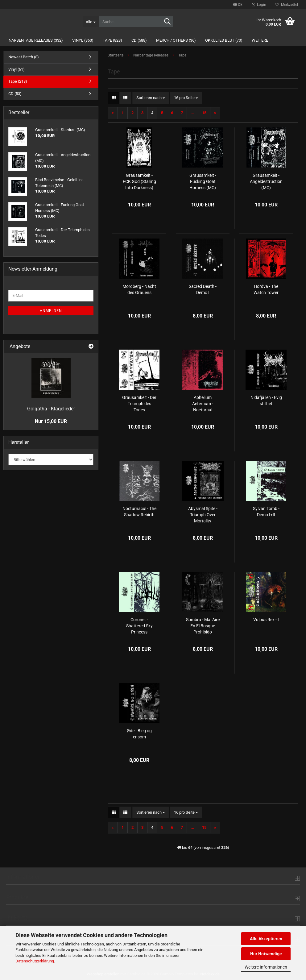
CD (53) (15, 94)
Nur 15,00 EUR (51, 421)
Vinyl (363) (83, 40)
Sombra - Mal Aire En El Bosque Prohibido (203, 626)
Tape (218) (18, 81)
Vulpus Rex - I (266, 620)
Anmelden (51, 311)
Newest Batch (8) (24, 57)
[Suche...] (91, 22)
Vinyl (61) (17, 69)
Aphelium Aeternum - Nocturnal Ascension (203, 404)
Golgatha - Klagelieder (51, 409)
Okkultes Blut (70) (224, 40)
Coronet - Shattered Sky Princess (139, 626)
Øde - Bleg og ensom (139, 734)
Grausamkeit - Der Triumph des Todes (139, 404)
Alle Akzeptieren (266, 939)
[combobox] (151, 98)
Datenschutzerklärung (35, 961)
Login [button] (259, 5)
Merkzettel (287, 5)
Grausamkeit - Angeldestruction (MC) (266, 181)
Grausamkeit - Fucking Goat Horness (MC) (203, 181)
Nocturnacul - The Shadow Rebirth (139, 512)
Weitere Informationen (266, 967)
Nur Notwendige (266, 954)
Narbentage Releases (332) (36, 40)
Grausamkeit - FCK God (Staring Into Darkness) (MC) (139, 182)
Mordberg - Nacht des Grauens (139, 289)
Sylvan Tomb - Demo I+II (266, 512)
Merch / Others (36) (176, 40)
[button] (238, 5)
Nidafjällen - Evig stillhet (266, 401)
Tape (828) (112, 40)
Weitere (260, 40)
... (192, 113)
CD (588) (139, 40)
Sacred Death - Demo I (203, 289)
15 (204, 113)
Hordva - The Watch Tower (266, 289)
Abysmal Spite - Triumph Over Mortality (203, 515)
